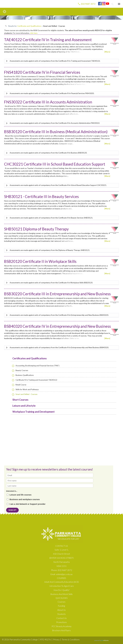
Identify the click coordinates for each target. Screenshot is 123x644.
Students (61, 614)
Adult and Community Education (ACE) (62, 582)
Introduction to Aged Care (62, 586)
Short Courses (20, 400)
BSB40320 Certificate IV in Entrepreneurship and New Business (57, 326)
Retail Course (21, 385)
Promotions (61, 622)
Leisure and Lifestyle (24, 406)
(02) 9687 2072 (88, 4)
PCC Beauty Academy (61, 626)
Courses (61, 602)
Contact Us (61, 618)
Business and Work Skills (62, 594)
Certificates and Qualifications (30, 358)
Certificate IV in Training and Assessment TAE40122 (36, 380)
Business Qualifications (25, 375)
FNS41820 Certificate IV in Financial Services (42, 72)
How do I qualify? (61, 590)
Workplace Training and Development (34, 412)
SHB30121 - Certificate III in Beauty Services (41, 196)
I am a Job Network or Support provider (28, 504)
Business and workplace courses (25, 499)
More (107, 52)
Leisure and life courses (20, 495)
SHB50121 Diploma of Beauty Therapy (36, 229)
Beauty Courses (22, 370)
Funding (61, 606)
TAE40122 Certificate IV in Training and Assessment (48, 40)
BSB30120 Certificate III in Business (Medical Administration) (56, 132)
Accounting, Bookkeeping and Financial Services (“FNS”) (37, 366)
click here (34, 33)
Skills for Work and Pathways (27, 389)
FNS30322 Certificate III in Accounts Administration (48, 102)
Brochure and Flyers (61, 630)
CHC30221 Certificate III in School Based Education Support (55, 164)
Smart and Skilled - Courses (26, 394)
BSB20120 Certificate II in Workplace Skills (40, 261)
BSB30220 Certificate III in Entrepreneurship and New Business (57, 294)
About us (61, 610)
